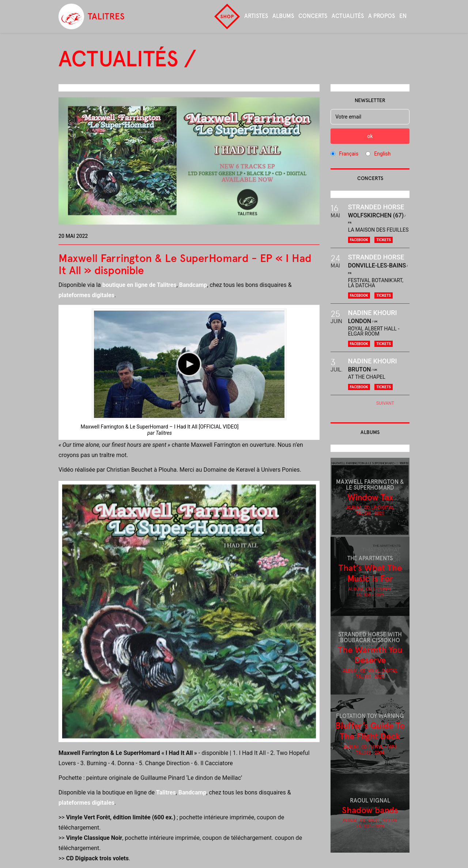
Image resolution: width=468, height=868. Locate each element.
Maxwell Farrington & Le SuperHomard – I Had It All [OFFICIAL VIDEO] (160, 427)
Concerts (313, 16)
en (403, 16)
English (382, 154)
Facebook (359, 240)
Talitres (164, 433)
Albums (283, 16)
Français (349, 154)
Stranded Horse (376, 207)
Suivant (385, 403)
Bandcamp (193, 285)
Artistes (256, 16)
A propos (382, 16)
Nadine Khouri (373, 313)
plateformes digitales (86, 295)
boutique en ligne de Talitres (139, 285)
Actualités (348, 16)
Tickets (384, 240)
